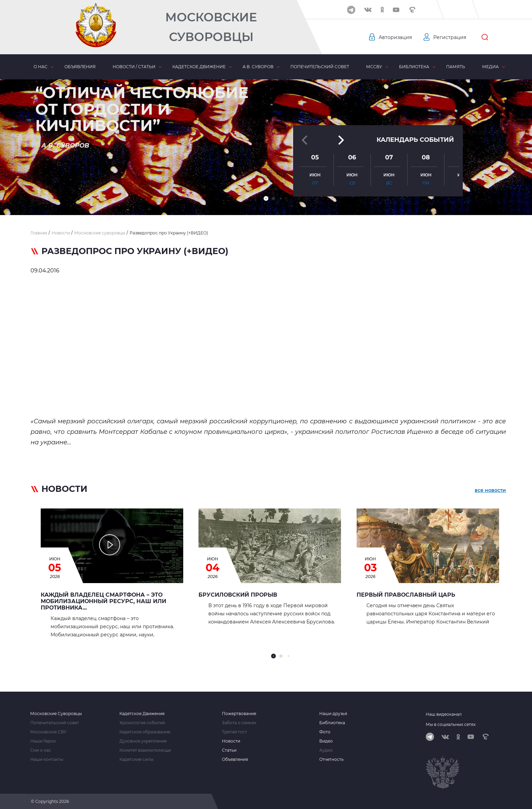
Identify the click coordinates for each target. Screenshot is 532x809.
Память (456, 67)
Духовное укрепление (143, 741)
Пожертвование (239, 714)
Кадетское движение (199, 67)
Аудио (326, 750)
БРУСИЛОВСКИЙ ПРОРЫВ (238, 595)
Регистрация (450, 37)
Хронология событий (142, 723)
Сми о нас (41, 750)
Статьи (229, 750)
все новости (490, 490)
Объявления (80, 67)
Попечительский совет (320, 67)
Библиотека (414, 67)
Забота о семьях (239, 723)
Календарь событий (415, 140)
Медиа (490, 67)
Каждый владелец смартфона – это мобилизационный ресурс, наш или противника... (103, 601)
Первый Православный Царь (406, 595)
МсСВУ (374, 67)
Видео (326, 741)
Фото (325, 732)
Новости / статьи (134, 67)
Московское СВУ (48, 732)
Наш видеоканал (444, 714)
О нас (41, 67)
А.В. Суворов (258, 67)
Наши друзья (333, 714)
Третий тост (234, 732)
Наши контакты (47, 759)
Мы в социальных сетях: (451, 724)
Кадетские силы (136, 759)
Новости (231, 741)
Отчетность (331, 759)
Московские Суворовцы (211, 27)
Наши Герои (43, 741)
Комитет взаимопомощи (145, 750)
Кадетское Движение (142, 714)
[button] (266, 198)
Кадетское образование (145, 732)
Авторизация (395, 37)
